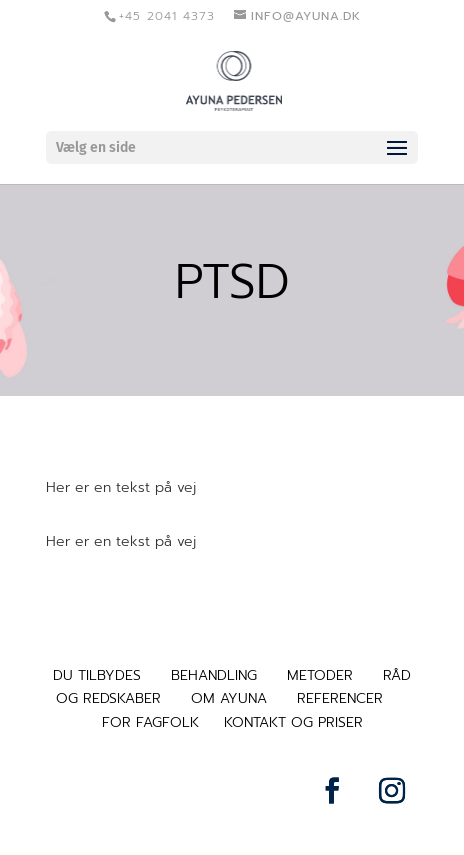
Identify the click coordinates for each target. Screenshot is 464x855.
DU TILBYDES (97, 675)
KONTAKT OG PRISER (293, 722)
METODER (320, 675)
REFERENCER (340, 698)
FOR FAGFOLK (150, 722)
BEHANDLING (214, 675)
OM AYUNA (229, 698)
